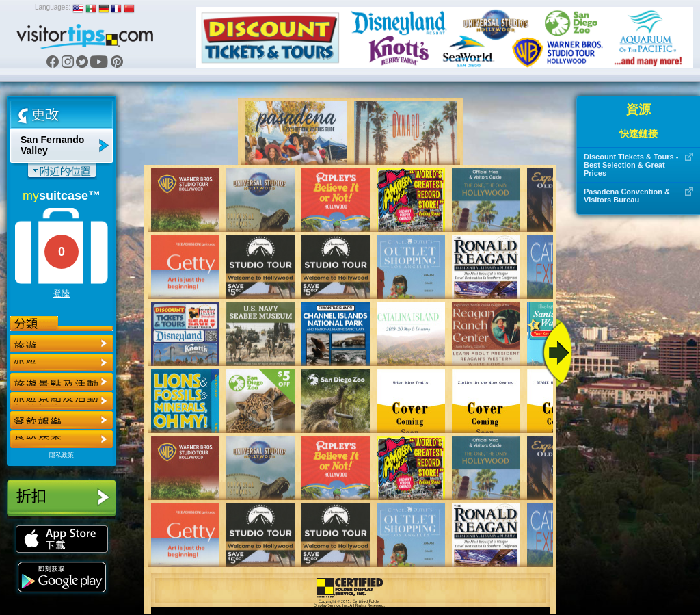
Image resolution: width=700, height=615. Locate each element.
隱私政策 (62, 455)
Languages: (53, 7)
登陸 (62, 293)
